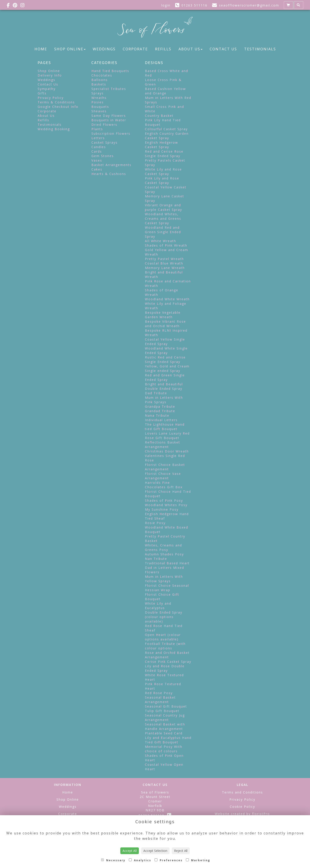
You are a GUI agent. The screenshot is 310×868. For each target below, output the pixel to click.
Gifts (42, 93)
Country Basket (159, 116)
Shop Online (70, 49)
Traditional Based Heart (167, 563)
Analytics (140, 860)
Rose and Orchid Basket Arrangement (167, 655)
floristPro (261, 814)
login (166, 5)
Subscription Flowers (111, 133)
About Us (191, 49)
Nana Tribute (157, 415)
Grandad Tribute (160, 411)
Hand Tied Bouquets (110, 71)
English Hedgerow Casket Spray (161, 145)
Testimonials (260, 49)
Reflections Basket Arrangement (163, 445)
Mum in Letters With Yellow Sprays (164, 579)
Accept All (130, 851)
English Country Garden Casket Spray (167, 136)
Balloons (100, 80)
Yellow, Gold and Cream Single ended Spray (167, 368)
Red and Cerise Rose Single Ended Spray (164, 154)
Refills (163, 49)
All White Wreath (160, 241)
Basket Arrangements (111, 165)
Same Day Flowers (109, 116)
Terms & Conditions (56, 102)
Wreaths (99, 98)
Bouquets (100, 107)
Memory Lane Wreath (165, 268)
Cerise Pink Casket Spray (168, 662)
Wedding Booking (54, 129)
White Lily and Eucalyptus (158, 606)
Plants (97, 129)
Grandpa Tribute (160, 406)
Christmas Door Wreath (167, 451)
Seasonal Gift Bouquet (166, 706)
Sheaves (99, 111)
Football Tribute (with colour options (165, 646)
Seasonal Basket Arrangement (160, 700)
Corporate (135, 49)
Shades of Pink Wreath (166, 245)
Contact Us (223, 49)
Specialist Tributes (109, 89)
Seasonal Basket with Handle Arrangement (165, 726)
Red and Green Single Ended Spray (165, 377)
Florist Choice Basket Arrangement (165, 467)
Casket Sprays (104, 142)
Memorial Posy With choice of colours (164, 749)
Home (41, 49)
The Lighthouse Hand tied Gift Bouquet (165, 427)
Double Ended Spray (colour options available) (164, 617)
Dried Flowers (104, 125)
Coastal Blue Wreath (164, 263)
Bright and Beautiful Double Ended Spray (164, 386)
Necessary (113, 860)
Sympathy (47, 89)
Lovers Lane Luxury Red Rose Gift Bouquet (167, 436)
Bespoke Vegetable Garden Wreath (163, 315)
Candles (99, 147)
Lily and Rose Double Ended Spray (165, 668)
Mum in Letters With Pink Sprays (164, 400)
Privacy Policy (51, 98)
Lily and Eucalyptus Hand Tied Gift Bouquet (168, 740)
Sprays (98, 93)
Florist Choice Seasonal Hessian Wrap (167, 588)
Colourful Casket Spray (166, 129)
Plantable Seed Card (164, 733)
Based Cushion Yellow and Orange (165, 91)
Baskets (99, 84)
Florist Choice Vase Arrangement (163, 476)
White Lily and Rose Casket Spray (163, 172)
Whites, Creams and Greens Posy (164, 547)
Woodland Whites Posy (166, 505)
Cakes (97, 169)
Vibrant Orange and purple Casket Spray (164, 207)
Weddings (104, 49)
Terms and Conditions (242, 792)
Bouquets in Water (109, 120)
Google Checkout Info (58, 107)
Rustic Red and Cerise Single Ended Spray (165, 359)
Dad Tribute (156, 393)
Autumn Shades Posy (164, 554)
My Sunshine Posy (162, 509)
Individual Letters (161, 420)
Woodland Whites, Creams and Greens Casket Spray (163, 219)
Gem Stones (103, 156)
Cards (97, 151)
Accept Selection (155, 851)
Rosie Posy (155, 523)
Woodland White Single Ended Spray (166, 351)
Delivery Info (50, 75)
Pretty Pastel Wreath (164, 259)
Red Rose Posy (159, 693)
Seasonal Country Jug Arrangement (165, 718)
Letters (98, 138)
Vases (97, 160)
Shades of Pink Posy (164, 500)
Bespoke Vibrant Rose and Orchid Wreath (165, 324)
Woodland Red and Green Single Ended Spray (163, 232)
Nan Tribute (156, 559)
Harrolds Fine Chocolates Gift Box (164, 485)
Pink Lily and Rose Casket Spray (162, 180)
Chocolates (102, 75)
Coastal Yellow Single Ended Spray (165, 342)
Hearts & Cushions (109, 174)
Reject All (181, 851)
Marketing (198, 860)
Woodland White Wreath (167, 299)
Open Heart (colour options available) (163, 637)
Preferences (169, 860)
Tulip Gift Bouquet (162, 711)
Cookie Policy (242, 807)
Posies (98, 102)
